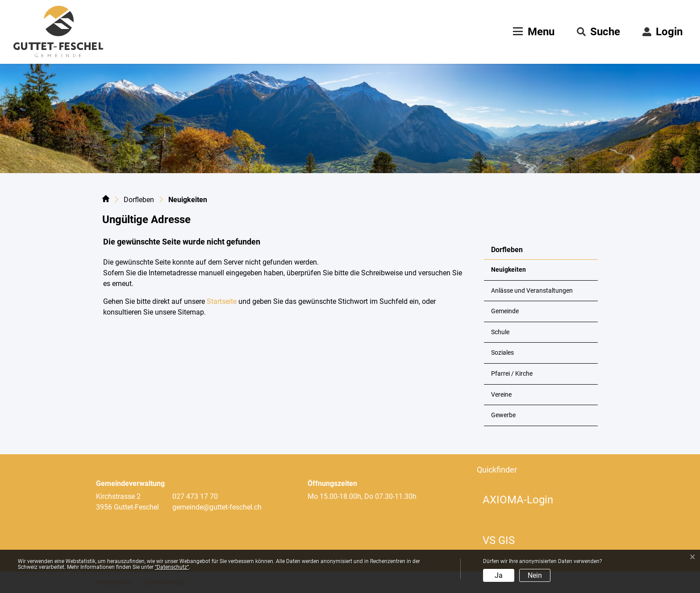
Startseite (222, 301)
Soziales (502, 353)
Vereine (501, 395)
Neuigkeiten (513, 273)
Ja (499, 575)
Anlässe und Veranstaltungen (532, 291)
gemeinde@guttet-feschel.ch (217, 507)
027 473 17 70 (195, 496)
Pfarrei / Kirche (512, 374)
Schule (500, 332)
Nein (535, 575)
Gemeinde (505, 311)
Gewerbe (503, 415)
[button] (598, 32)
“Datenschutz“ (172, 567)
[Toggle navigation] (533, 32)
